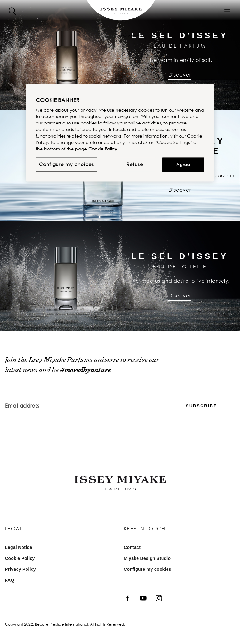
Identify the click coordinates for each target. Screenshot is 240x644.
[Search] (12, 11)
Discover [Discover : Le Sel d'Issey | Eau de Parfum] (180, 75)
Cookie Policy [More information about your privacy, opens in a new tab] (103, 149)
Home (104, 36)
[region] (120, 133)
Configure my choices (67, 164)
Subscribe (202, 406)
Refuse (135, 164)
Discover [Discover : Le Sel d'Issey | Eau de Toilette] (180, 296)
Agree (183, 164)
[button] (227, 10)
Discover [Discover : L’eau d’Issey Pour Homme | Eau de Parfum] (180, 190)
